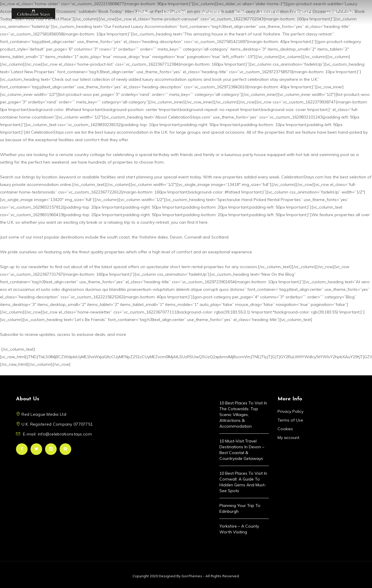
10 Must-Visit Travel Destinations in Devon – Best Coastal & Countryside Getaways (242, 450)
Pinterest (65, 449)
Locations (175, 13)
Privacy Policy (290, 411)
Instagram (51, 449)
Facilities (211, 13)
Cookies (285, 429)
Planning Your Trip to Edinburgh (240, 508)
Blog (240, 13)
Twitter (36, 449)
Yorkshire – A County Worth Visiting (239, 529)
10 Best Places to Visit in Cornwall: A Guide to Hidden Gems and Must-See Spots (243, 482)
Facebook (22, 449)
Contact (303, 13)
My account (340, 13)
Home (144, 13)
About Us (270, 13)
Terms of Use (290, 420)
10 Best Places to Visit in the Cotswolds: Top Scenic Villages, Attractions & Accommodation (243, 415)
